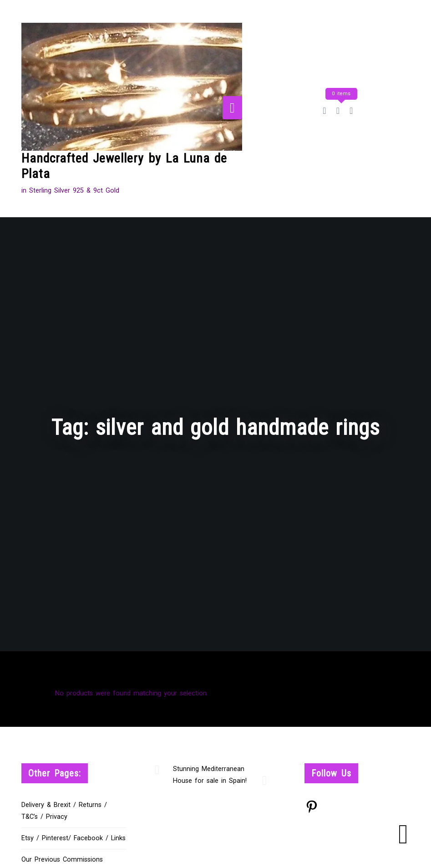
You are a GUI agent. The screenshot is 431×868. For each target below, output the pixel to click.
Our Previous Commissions (62, 860)
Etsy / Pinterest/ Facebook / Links (74, 838)
